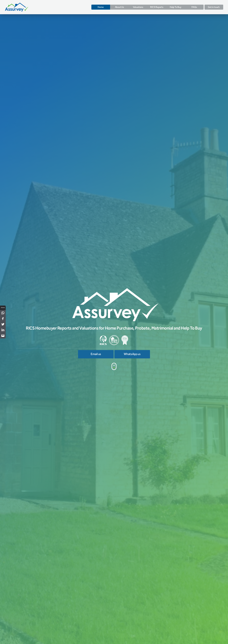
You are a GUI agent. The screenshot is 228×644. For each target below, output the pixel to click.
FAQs (194, 7)
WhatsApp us (132, 354)
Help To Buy (176, 7)
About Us (119, 7)
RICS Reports (157, 7)
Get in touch (214, 7)
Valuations (138, 7)
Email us (96, 354)
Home (101, 7)
